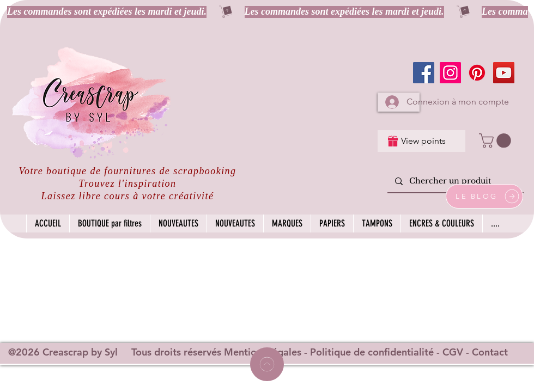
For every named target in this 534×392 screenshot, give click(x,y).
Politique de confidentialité (372, 352)
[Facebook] (424, 73)
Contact (490, 352)
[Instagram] (450, 73)
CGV (453, 352)
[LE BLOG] (484, 196)
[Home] (267, 364)
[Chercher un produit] (455, 182)
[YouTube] (504, 73)
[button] (497, 141)
